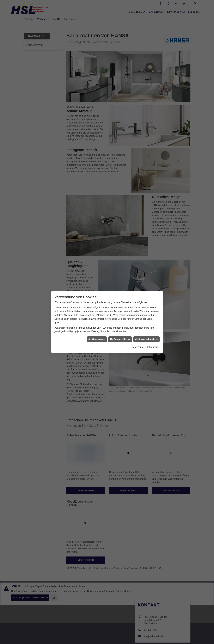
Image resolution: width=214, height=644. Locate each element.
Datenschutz (153, 346)
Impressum (138, 346)
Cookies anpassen (97, 338)
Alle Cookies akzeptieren (146, 338)
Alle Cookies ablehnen (120, 338)
